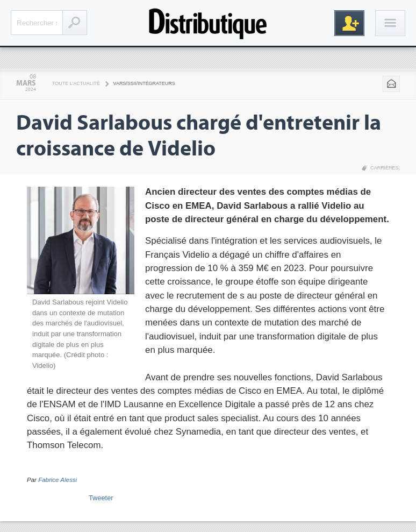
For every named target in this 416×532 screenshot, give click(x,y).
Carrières (384, 168)
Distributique (208, 23)
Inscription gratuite (349, 23)
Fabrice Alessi (58, 480)
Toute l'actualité (76, 83)
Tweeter (101, 498)
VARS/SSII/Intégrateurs (144, 83)
